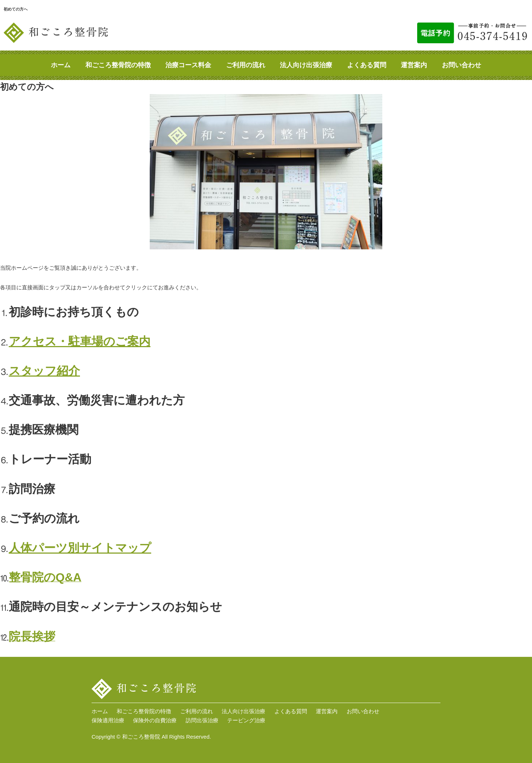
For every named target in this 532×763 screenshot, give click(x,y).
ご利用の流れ (246, 65)
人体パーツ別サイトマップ (80, 548)
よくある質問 (367, 65)
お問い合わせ (462, 65)
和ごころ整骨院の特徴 (118, 65)
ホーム (61, 65)
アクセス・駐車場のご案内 (80, 341)
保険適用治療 (108, 720)
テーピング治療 (246, 720)
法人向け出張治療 (306, 65)
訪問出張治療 (202, 720)
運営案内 (414, 65)
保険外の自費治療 (155, 720)
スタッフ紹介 (44, 371)
